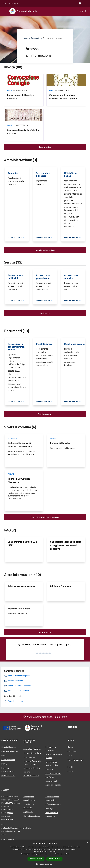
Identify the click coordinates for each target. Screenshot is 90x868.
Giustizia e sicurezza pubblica (54, 756)
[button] (45, 864)
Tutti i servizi (45, 313)
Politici (4, 764)
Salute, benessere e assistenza (53, 775)
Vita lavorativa (29, 757)
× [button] (87, 843)
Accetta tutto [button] (36, 859)
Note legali (50, 808)
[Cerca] (85, 11)
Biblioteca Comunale (60, 586)
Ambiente (49, 769)
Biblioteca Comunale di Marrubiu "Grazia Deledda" (21, 445)
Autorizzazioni (51, 781)
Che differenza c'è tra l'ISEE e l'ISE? (22, 543)
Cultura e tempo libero (32, 753)
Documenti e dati (8, 776)
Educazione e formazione (51, 748)
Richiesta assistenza (32, 816)
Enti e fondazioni (8, 760)
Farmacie (12, 474)
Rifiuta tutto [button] (54, 859)
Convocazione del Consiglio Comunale (21, 97)
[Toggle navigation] (5, 11)
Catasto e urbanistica (32, 768)
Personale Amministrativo (8, 770)
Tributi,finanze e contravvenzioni (52, 763)
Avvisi (9, 90)
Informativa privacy (53, 804)
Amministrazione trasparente (52, 798)
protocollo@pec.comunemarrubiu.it (16, 828)
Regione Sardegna (11, 3)
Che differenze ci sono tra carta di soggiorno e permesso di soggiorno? (66, 545)
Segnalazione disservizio (29, 806)
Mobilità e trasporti (31, 776)
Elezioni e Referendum (19, 609)
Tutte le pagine (45, 632)
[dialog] (45, 854)
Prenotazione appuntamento (29, 798)
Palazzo (53, 438)
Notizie (70, 747)
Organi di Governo (9, 747)
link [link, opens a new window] (68, 854)
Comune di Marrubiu (60, 443)
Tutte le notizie (45, 147)
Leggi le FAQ (28, 812)
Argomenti (35, 38)
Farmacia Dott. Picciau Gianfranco (19, 480)
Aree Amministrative (10, 751)
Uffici (3, 755)
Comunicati (72, 751)
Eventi (70, 771)
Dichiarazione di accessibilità (52, 814)
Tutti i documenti (45, 414)
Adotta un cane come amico (22, 586)
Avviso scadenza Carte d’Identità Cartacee (23, 132)
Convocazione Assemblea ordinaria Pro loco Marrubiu (63, 97)
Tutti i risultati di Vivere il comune (45, 517)
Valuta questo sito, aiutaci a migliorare (45, 717)
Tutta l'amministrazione (45, 250)
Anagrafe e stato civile (32, 749)
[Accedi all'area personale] (80, 3)
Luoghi (70, 767)
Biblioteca (12, 438)
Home (25, 38)
